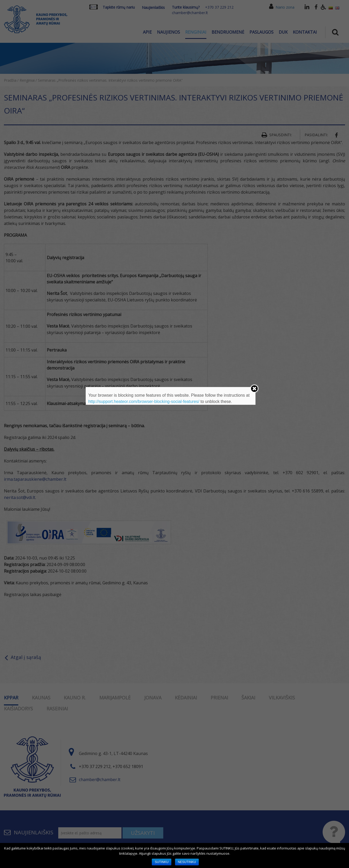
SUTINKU (162, 862)
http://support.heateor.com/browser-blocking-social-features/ (144, 402)
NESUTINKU (187, 862)
